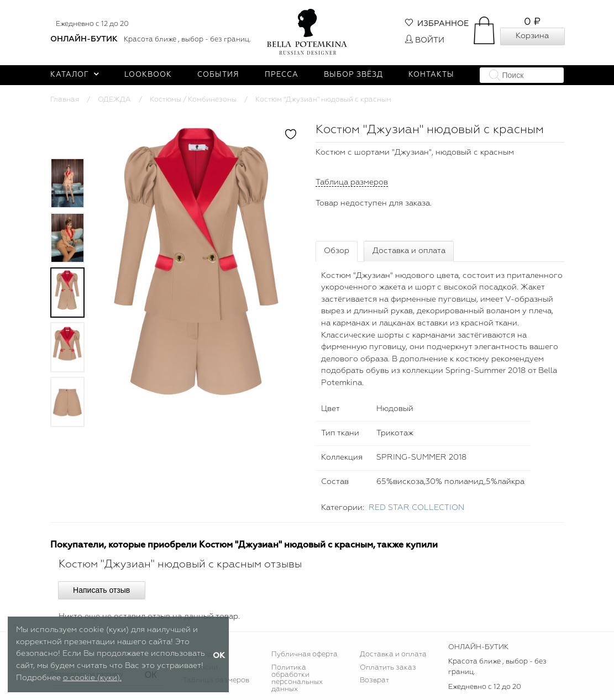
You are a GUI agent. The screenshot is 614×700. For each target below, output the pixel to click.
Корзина (532, 36)
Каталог (75, 75)
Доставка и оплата (409, 251)
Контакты (431, 75)
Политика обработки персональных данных (297, 678)
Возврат (374, 680)
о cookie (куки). (92, 678)
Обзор (337, 251)
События (218, 75)
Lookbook (148, 75)
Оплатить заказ (388, 668)
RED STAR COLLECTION (416, 508)
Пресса (282, 75)
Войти (425, 40)
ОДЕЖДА (114, 100)
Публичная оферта (305, 654)
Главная (65, 100)
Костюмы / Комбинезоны (193, 100)
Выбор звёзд (353, 75)
